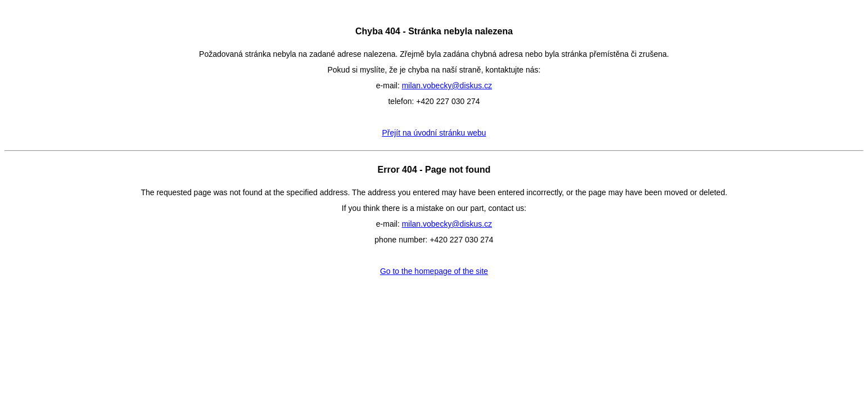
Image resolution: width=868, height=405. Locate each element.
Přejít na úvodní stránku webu (434, 133)
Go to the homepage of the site (434, 271)
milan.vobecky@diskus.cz (447, 85)
